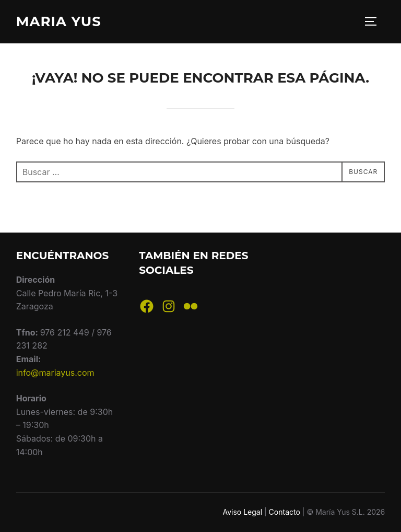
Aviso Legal (242, 512)
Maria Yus (59, 21)
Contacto (285, 512)
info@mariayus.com (55, 373)
